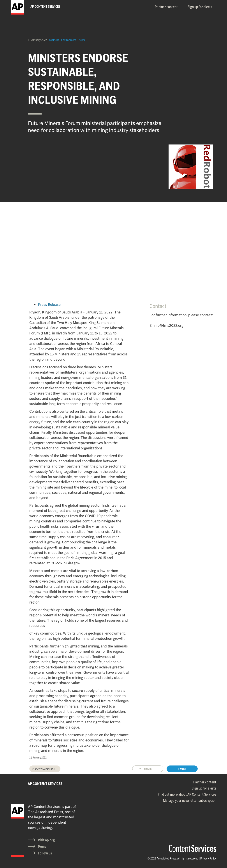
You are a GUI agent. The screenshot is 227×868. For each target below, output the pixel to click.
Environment (69, 40)
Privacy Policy (208, 858)
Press (42, 847)
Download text (45, 769)
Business (54, 40)
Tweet (182, 769)
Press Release (49, 304)
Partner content (166, 7)
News (82, 40)
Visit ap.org (46, 840)
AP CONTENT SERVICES (45, 784)
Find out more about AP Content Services (187, 794)
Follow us (45, 853)
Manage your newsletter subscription (190, 800)
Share (148, 769)
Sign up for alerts (200, 7)
